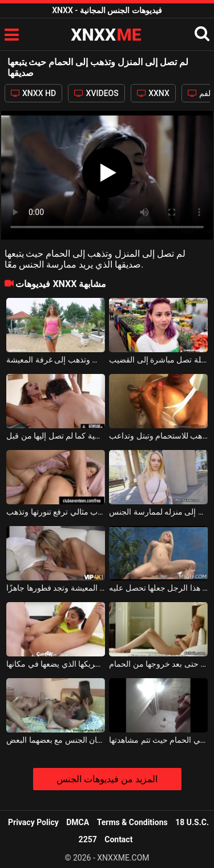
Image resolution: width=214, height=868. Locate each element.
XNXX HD (34, 93)
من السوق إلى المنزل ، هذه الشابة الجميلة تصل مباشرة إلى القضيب (158, 360)
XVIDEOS (96, 93)
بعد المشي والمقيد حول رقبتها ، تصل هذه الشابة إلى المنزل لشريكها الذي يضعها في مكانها (56, 664)
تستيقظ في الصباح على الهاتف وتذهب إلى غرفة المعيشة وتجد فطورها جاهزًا (56, 588)
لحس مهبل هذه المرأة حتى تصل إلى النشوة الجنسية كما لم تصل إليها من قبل (56, 436)
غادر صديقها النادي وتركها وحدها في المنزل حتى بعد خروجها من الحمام (158, 664)
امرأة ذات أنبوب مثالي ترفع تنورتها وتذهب (56, 512)
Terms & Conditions (132, 822)
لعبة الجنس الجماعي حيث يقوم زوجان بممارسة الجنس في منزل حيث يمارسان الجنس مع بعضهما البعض (56, 740)
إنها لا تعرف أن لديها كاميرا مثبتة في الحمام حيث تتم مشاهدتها (158, 740)
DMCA (78, 822)
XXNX (153, 93)
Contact (118, 839)
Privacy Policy (33, 822)
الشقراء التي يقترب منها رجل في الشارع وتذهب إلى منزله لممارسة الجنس (158, 512)
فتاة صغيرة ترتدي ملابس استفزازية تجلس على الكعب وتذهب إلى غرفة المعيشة (56, 360)
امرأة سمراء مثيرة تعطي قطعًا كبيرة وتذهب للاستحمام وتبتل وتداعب (158, 436)
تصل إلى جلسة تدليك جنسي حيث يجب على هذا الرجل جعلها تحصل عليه (158, 588)
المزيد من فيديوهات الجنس (107, 779)
